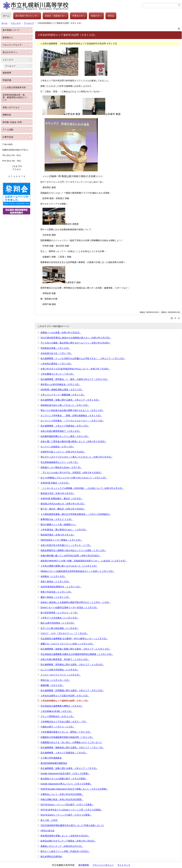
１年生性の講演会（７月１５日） (56, 364)
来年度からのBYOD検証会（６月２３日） (61, 384)
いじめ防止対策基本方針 (14, 87)
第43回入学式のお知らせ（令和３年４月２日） (63, 504)
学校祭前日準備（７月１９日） (55, 348)
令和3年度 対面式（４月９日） (55, 483)
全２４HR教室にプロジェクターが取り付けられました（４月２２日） (74, 478)
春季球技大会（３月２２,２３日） (57, 519)
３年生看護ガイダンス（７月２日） (57, 374)
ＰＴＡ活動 (8, 130)
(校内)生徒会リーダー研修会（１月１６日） (61, 540)
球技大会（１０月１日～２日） (55, 680)
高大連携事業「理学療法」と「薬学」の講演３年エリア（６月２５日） (74, 379)
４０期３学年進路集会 (51, 758)
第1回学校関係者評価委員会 (54, 763)
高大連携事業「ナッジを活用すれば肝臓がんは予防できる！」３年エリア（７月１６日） (83, 358)
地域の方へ (96, 16)
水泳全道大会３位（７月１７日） (56, 353)
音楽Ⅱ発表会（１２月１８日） (55, 581)
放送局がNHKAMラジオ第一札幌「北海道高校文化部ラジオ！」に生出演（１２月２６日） (84, 561)
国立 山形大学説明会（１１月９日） (58, 623)
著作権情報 (84, 865)
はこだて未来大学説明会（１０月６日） (60, 670)
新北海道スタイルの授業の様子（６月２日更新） (64, 779)
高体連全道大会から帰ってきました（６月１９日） (65, 405)
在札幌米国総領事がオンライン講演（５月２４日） (65, 436)
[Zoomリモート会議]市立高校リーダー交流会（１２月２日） (69, 607)
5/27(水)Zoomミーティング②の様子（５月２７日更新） (67, 805)
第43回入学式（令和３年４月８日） (58, 493)
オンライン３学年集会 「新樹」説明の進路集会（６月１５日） (71, 415)
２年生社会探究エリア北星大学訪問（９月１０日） (65, 696)
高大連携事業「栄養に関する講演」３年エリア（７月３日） (69, 768)
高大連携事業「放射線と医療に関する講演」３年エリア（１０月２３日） (76, 649)
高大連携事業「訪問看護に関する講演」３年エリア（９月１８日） (72, 690)
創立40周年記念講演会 (51, 856)
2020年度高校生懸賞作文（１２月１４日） (61, 587)
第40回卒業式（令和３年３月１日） (58, 535)
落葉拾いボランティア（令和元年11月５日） (62, 846)
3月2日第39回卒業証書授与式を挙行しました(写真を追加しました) (72, 825)
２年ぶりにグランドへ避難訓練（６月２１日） (63, 395)
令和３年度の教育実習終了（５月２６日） (61, 431)
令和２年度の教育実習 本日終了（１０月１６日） (65, 659)
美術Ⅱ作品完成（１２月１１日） (56, 592)
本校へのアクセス (11, 107)
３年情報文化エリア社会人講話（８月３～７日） (64, 722)
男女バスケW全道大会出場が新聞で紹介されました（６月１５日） (72, 410)
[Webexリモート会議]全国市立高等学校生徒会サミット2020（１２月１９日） (78, 571)
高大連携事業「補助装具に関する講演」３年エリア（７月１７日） (72, 748)
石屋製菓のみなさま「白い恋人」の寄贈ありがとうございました (71, 742)
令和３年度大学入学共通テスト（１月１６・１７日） (66, 545)
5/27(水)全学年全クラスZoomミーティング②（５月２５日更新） (71, 810)
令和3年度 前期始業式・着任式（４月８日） (62, 498)
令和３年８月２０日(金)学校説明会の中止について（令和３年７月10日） (75, 369)
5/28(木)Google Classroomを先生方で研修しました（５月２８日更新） (74, 789)
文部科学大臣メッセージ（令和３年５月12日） (63, 452)
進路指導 (7, 73)
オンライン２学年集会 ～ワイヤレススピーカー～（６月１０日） (72, 421)
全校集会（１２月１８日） (53, 576)
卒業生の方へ (79, 16)
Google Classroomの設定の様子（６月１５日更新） (65, 773)
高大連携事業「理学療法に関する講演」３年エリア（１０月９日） (72, 665)
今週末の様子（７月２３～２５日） (57, 727)
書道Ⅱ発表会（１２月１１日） (55, 597)
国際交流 (7, 115)
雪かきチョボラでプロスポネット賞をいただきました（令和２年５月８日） (77, 457)
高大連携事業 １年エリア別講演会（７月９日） (64, 753)
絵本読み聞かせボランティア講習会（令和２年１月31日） (68, 841)
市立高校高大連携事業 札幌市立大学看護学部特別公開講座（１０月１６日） (77, 654)
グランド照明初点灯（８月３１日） (57, 716)
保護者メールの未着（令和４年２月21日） (61, 332)
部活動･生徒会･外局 (12, 122)
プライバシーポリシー (103, 865)
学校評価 (7, 80)
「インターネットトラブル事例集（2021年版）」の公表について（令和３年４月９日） (82, 488)
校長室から (8, 37)
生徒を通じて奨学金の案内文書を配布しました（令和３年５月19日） (74, 441)
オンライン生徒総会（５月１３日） (57, 447)
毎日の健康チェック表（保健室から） (59, 524)
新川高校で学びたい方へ (27, 16)
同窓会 (111, 16)
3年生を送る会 (47, 831)
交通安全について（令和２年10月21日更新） (62, 794)
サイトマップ (124, 865)
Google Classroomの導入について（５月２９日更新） (66, 784)
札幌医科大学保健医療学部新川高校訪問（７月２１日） (67, 737)
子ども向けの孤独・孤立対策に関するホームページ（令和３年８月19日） (76, 343)
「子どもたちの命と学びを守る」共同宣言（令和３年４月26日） (71, 473)
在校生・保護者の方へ (56, 16)
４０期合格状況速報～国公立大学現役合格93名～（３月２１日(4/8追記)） (76, 514)
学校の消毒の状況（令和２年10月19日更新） (62, 799)
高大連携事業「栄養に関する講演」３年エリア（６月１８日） (70, 400)
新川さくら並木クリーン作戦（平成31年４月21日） (65, 851)
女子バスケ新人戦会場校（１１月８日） (60, 628)
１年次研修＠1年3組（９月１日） (57, 711)
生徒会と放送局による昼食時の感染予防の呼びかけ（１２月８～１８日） (76, 602)
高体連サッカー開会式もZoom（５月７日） (61, 467)
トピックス (16, 23)
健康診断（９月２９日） (52, 685)
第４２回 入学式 (49, 820)
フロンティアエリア (12, 45)
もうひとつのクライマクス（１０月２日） (61, 675)
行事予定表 (8, 137)
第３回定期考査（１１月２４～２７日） (60, 613)
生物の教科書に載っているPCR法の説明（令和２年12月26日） (71, 556)
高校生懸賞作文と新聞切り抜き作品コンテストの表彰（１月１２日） (73, 550)
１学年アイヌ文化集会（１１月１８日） (60, 618)
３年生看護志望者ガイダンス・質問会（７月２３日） (66, 732)
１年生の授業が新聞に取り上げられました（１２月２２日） (69, 566)
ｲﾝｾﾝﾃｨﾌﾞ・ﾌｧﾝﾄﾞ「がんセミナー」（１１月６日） (64, 633)
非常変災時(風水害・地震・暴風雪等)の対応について (15, 97)
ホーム (6, 16)
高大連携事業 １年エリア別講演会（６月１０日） (65, 426)
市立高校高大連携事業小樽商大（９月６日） (62, 706)
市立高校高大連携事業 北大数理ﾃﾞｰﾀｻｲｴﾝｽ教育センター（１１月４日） (74, 639)
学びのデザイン (10, 52)
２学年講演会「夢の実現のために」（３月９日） (64, 530)
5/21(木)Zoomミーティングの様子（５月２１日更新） (66, 815)
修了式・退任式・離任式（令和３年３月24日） (63, 509)
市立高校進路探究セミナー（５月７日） (60, 462)
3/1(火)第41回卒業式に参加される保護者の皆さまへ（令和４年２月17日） (76, 338)
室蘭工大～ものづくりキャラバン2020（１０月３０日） (67, 644)
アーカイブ (29, 23)
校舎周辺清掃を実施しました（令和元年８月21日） (65, 836)
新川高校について (11, 30)
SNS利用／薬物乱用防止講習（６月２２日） (62, 390)
